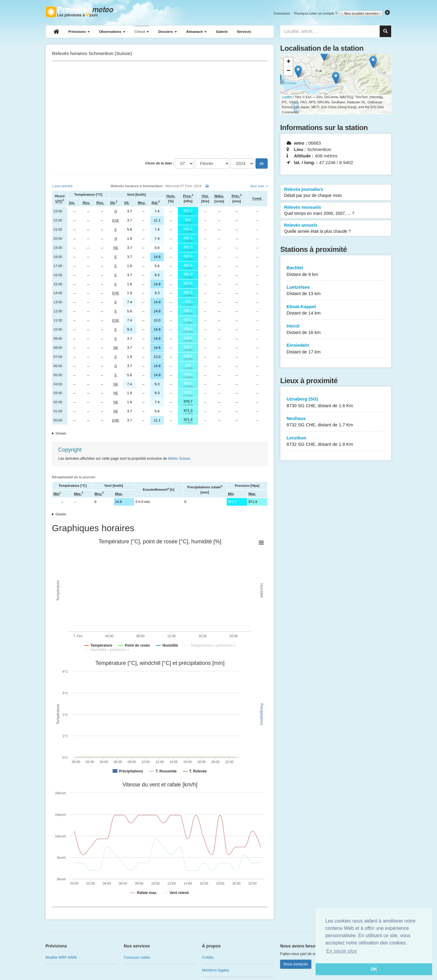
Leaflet (287, 97)
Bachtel (336, 271)
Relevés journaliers (336, 193)
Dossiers (168, 32)
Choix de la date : (160, 163)
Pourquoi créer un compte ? (316, 13)
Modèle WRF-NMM (61, 958)
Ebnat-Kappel (336, 310)
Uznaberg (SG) (336, 402)
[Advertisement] (160, 110)
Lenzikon (336, 441)
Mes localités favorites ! (361, 13)
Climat (142, 32)
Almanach (196, 32)
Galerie (222, 32)
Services (244, 32)
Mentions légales (216, 970)
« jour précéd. (63, 186)
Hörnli (336, 330)
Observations (112, 32)
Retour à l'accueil (81, 12)
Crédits (208, 958)
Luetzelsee (336, 291)
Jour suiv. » (259, 186)
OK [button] (374, 969)
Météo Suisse (179, 459)
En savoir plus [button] (342, 951)
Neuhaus (336, 422)
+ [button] (288, 62)
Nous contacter (296, 964)
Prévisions (79, 32)
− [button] (288, 71)
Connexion (282, 13)
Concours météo (137, 958)
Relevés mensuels (336, 211)
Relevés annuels (336, 229)
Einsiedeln (336, 349)
